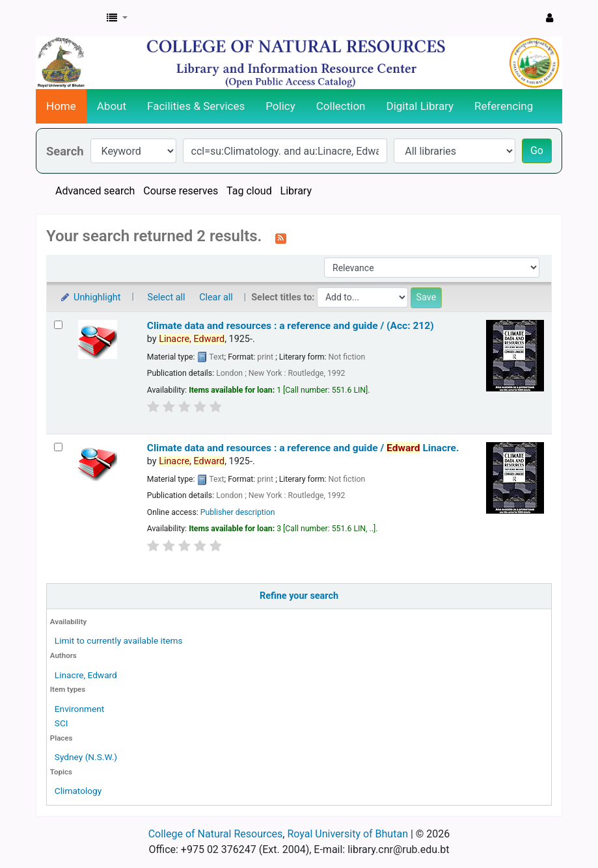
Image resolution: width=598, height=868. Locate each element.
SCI (61, 723)
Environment (79, 709)
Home (61, 106)
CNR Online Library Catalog (69, 18)
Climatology (78, 791)
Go (537, 151)
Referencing (504, 106)
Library (296, 191)
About (112, 106)
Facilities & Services (196, 106)
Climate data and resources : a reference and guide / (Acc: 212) (291, 326)
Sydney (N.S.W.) (86, 757)
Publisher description (238, 512)
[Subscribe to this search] (281, 237)
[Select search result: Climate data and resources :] (58, 325)
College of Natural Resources (216, 834)
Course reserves (181, 191)
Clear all (216, 297)
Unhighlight (90, 297)
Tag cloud (249, 191)
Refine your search (299, 596)
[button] (117, 18)
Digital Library (420, 106)
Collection (341, 106)
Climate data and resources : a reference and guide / (303, 448)
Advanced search (95, 191)
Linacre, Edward (86, 675)
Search (65, 151)
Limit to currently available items (119, 640)
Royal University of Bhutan (347, 834)
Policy (280, 106)
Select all (167, 297)
